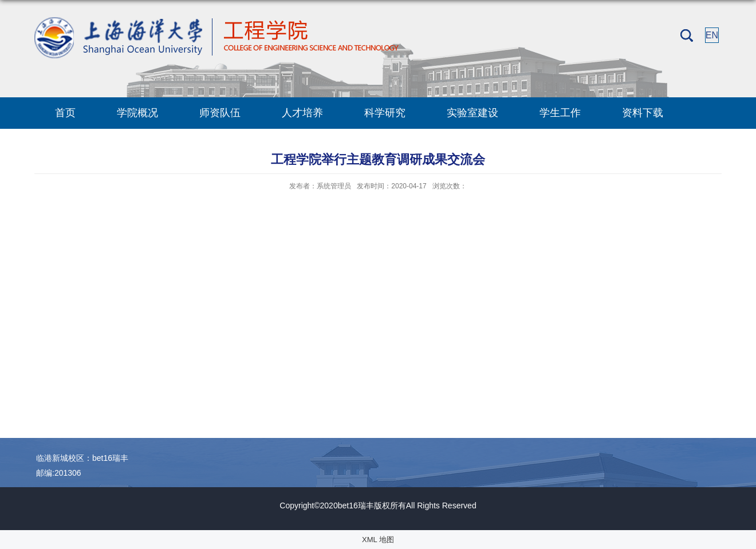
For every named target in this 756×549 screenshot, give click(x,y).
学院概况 (137, 113)
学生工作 (560, 113)
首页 (65, 113)
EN (712, 35)
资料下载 (643, 113)
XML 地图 (378, 540)
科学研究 (385, 113)
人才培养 (302, 113)
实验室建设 (472, 113)
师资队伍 (220, 113)
